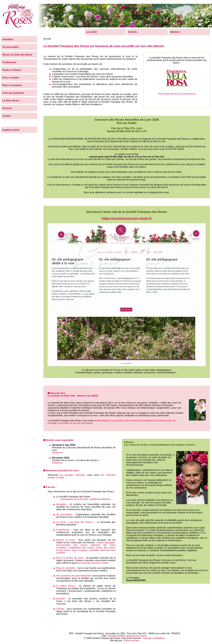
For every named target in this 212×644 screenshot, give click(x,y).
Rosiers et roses (66, 540)
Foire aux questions (13, 93)
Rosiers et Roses (11, 70)
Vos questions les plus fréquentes (74, 576)
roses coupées (79, 550)
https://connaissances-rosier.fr (127, 218)
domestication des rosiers (72, 545)
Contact (60, 609)
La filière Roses (66, 586)
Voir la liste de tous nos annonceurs (177, 70)
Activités (133, 32)
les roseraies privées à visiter (93, 563)
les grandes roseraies (73, 475)
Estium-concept (132, 640)
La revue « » (75, 522)
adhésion (106, 499)
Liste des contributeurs (154, 638)
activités (93, 499)
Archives (61, 599)
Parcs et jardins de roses (70, 558)
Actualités (61, 504)
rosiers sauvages (106, 542)
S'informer (57, 453)
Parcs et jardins (10, 78)
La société (91, 32)
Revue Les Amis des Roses (17, 55)
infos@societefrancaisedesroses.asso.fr (128, 636)
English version (10, 130)
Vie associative (64, 514)
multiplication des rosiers (81, 548)
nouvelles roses (97, 550)
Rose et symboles (66, 568)
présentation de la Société (74, 499)
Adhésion (175, 32)
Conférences (63, 530)
